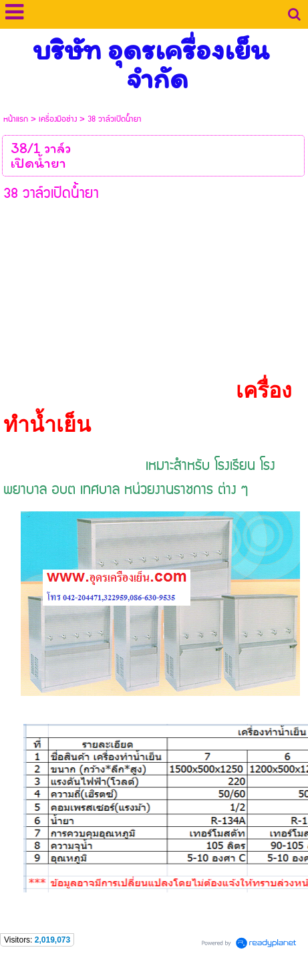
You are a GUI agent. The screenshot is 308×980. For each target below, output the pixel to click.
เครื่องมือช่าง (58, 119)
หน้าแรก (16, 119)
